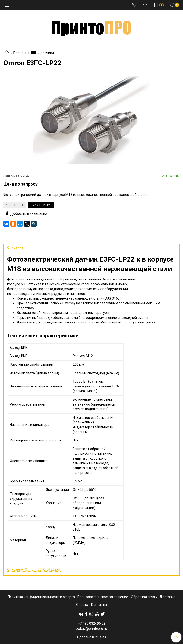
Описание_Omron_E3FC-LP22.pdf (34, 569)
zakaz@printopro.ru (92, 629)
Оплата (82, 605)
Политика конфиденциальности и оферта (41, 597)
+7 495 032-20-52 (92, 623)
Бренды (20, 53)
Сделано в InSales (92, 637)
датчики (47, 53)
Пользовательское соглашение (103, 597)
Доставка (167, 597)
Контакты (99, 605)
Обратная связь (144, 597)
